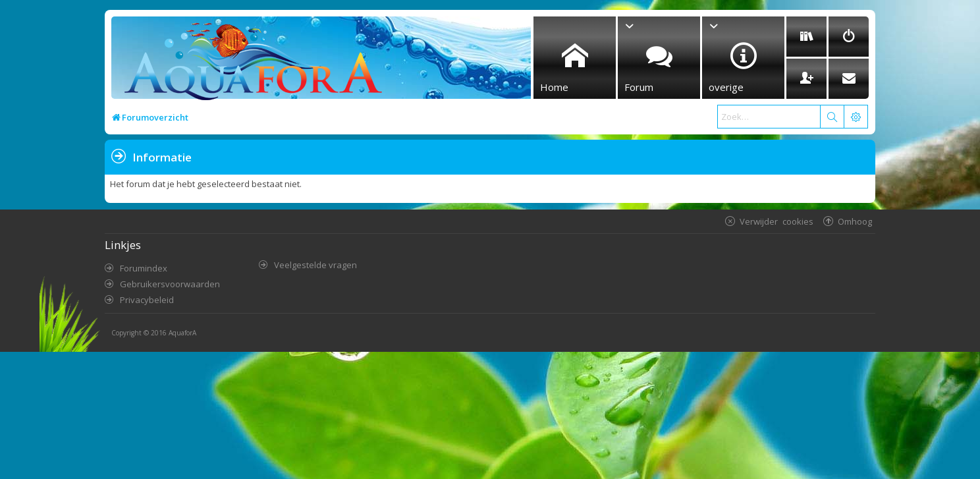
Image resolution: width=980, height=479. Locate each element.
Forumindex (144, 268)
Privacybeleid (147, 300)
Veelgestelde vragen (315, 265)
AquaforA (182, 333)
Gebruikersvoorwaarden (170, 284)
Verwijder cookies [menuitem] (776, 221)
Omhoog (855, 221)
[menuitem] (806, 37)
